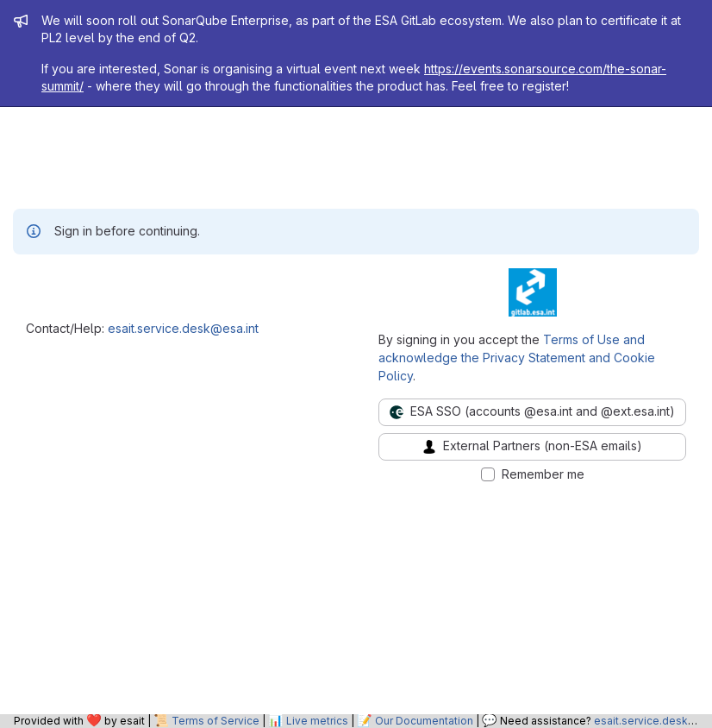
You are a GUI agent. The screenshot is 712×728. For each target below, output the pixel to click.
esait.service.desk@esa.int (183, 328)
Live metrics (317, 721)
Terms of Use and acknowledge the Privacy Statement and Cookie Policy (517, 358)
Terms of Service (215, 721)
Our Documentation (424, 721)
